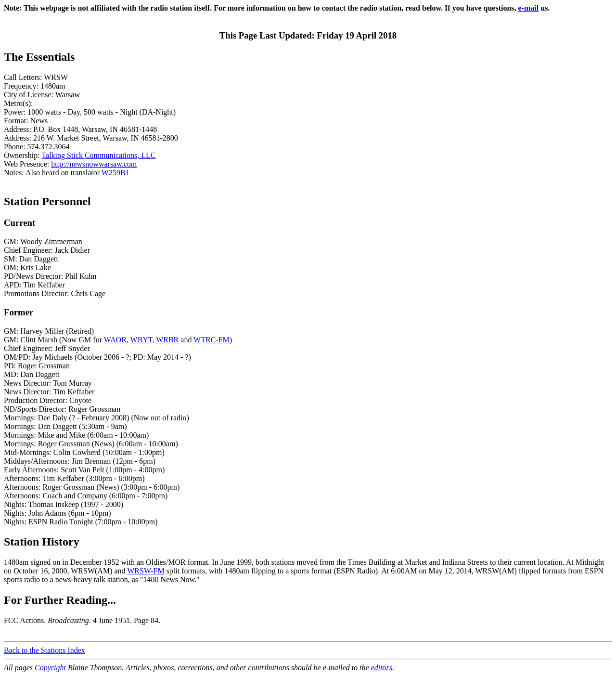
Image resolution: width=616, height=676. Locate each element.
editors (382, 668)
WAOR (115, 340)
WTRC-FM (212, 340)
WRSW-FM (146, 571)
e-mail (529, 8)
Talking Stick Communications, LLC (98, 155)
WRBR (167, 340)
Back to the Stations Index (45, 650)
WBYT (141, 340)
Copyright (50, 668)
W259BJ (115, 173)
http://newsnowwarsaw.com (94, 164)
